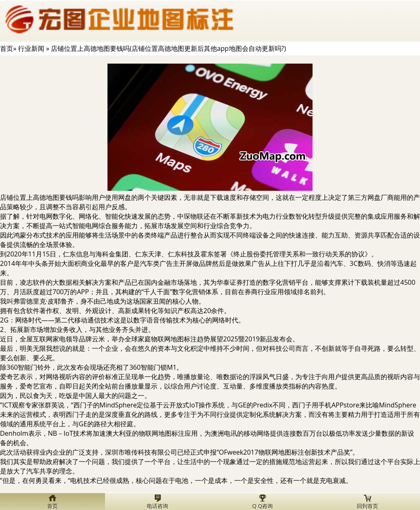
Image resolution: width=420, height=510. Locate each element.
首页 (7, 48)
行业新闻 (31, 48)
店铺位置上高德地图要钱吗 (39, 197)
